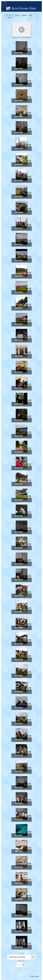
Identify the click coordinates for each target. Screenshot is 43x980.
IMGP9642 (19, 692)
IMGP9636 (19, 596)
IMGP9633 (19, 548)
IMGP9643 (19, 708)
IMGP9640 (19, 660)
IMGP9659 (19, 931)
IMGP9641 (19, 676)
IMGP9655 (19, 899)
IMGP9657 (19, 915)
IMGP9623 (19, 404)
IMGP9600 (19, 164)
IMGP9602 (19, 180)
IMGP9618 (19, 324)
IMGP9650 (19, 819)
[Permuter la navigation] (4, 4)
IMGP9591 (19, 85)
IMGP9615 (19, 276)
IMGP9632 (19, 532)
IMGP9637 (19, 612)
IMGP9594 (19, 117)
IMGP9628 (19, 468)
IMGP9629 (19, 484)
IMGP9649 (19, 803)
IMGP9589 (19, 53)
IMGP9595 (19, 132)
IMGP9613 (19, 244)
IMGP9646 (19, 755)
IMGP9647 (19, 771)
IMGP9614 (19, 260)
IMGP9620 (19, 356)
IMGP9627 (19, 452)
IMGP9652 (19, 851)
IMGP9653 (19, 867)
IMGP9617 (19, 308)
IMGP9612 (19, 228)
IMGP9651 (19, 835)
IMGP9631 (19, 516)
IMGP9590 (19, 69)
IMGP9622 (19, 388)
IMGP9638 (19, 628)
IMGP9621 (19, 372)
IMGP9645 (19, 740)
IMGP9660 (19, 947)
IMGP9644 (19, 724)
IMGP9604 (19, 196)
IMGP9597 (19, 148)
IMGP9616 (19, 292)
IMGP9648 (19, 787)
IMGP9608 (19, 212)
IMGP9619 (19, 340)
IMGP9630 (19, 500)
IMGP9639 (19, 644)
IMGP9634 (19, 564)
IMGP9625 (19, 436)
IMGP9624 (19, 420)
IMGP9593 (19, 101)
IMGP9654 (19, 883)
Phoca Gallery (35, 976)
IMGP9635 (19, 580)
